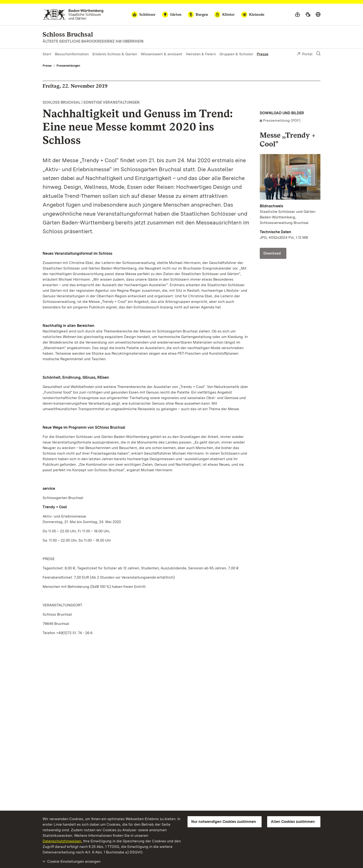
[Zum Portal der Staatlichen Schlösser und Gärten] (73, 14)
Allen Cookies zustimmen (293, 822)
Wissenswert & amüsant (161, 54)
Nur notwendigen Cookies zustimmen (224, 822)
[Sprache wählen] (318, 15)
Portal (305, 54)
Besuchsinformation (72, 54)
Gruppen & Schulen (236, 54)
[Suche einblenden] (318, 54)
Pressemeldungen (68, 66)
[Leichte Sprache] (297, 15)
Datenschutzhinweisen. (62, 841)
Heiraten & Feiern (201, 54)
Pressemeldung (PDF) (282, 120)
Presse (263, 54)
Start (47, 54)
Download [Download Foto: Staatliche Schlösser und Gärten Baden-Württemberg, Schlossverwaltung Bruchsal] (272, 253)
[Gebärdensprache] (308, 15)
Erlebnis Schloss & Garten (115, 54)
